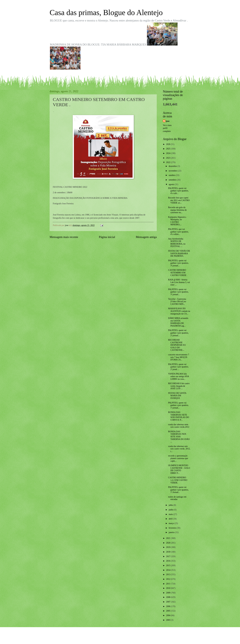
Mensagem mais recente (64, 237)
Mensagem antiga (146, 237)
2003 (168, 620)
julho (171, 505)
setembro (173, 180)
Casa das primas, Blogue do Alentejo (106, 12)
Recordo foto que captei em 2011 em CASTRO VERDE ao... (179, 200)
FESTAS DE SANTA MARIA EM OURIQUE (177, 396)
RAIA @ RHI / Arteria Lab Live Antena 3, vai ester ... (179, 282)
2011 (168, 584)
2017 (168, 556)
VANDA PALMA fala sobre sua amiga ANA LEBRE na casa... (178, 376)
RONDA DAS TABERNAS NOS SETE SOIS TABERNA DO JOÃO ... (179, 437)
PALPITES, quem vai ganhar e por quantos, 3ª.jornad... (178, 263)
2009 (168, 593)
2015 (168, 565)
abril (171, 519)
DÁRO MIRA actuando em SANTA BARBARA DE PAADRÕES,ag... (178, 322)
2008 (168, 597)
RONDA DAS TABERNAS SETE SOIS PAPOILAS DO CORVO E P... (178, 416)
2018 (168, 552)
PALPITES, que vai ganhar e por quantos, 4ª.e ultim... (178, 232)
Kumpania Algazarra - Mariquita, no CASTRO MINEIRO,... (177, 221)
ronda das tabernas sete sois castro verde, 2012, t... (179, 449)
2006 (168, 606)
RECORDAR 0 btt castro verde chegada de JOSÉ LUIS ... (179, 386)
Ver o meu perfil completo (167, 128)
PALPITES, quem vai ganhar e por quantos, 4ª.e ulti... (178, 191)
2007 (168, 602)
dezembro (173, 166)
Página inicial (107, 237)
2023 (168, 158)
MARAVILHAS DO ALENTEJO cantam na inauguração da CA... (179, 311)
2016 (168, 561)
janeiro (172, 532)
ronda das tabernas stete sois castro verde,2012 (179, 426)
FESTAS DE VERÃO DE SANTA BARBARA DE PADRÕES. (179, 253)
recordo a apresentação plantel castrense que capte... (178, 458)
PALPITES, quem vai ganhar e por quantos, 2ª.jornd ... (178, 367)
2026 (168, 144)
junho (171, 510)
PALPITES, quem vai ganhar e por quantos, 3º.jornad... (178, 292)
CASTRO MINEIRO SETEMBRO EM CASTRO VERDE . (178, 273)
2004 (168, 615)
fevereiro (173, 528)
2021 (168, 538)
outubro (172, 175)
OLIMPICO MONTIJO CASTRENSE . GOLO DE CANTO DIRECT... (179, 469)
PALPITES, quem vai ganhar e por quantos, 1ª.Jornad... (178, 490)
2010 (168, 588)
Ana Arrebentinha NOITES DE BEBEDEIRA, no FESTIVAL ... (177, 243)
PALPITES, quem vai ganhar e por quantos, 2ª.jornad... (178, 333)
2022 (168, 162)
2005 (168, 611)
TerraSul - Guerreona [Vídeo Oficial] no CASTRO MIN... (177, 302)
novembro (173, 171)
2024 (168, 153)
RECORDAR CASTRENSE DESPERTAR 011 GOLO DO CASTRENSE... (177, 345)
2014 (168, 570)
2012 (168, 579)
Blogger (137, 638)
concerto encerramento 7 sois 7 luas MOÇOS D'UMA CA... (178, 357)
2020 (168, 543)
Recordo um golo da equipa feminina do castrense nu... (177, 210)
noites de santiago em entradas (177, 498)
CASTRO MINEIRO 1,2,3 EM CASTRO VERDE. (178, 480)
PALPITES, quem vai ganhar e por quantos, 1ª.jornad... (178, 405)
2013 (168, 575)
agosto (172, 184)
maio (171, 514)
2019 (168, 547)
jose (168, 121)
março (172, 523)
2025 (168, 149)
